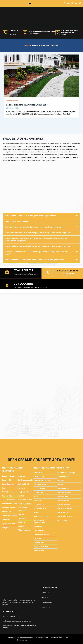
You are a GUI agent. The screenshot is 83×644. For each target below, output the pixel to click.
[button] (30, 3)
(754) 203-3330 (13, 31)
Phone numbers (68, 270)
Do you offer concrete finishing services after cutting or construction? (39, 246)
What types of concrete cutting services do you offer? (31, 216)
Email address (24, 270)
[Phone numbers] (49, 272)
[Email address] (7, 272)
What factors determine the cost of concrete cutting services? (35, 260)
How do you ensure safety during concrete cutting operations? (35, 227)
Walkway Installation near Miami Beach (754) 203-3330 (28, 105)
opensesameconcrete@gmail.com (43, 31)
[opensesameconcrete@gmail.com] (25, 33)
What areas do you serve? (18, 221)
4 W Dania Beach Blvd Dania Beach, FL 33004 (30, 287)
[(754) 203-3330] (5, 33)
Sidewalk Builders (12, 101)
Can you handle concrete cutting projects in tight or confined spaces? (39, 232)
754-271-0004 (68, 274)
